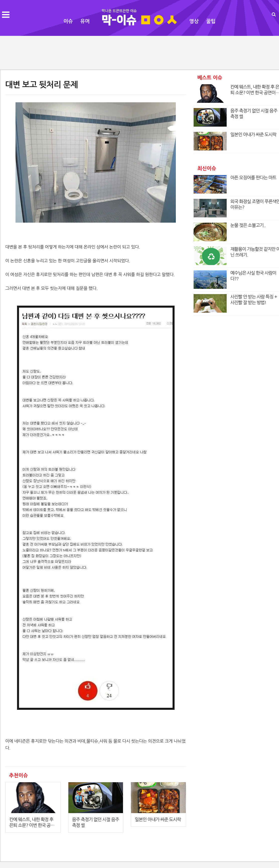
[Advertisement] (139, 52)
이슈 (68, 21)
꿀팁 (211, 21)
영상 (194, 21)
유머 (85, 21)
